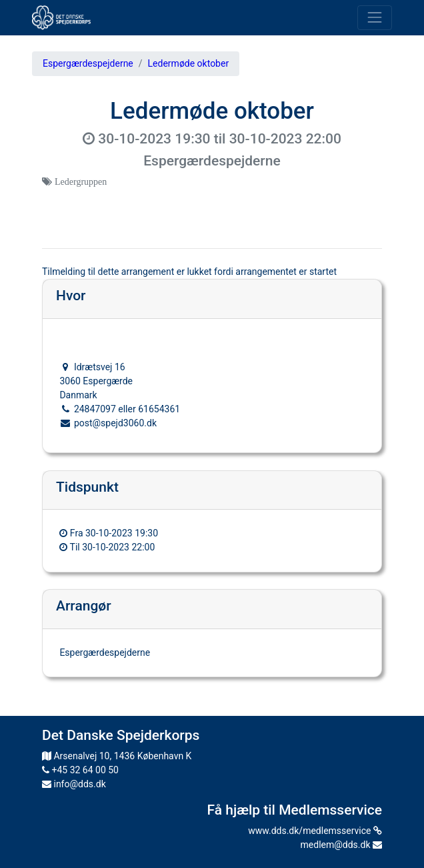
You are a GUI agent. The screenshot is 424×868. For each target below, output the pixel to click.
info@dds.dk (74, 784)
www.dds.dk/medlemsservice (315, 831)
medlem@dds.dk (341, 845)
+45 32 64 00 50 (80, 770)
